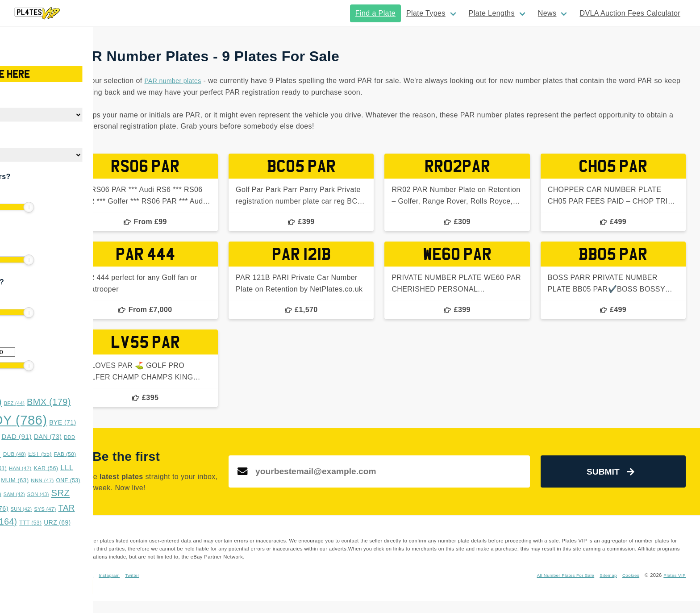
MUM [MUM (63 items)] (97, 480)
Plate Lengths (492, 13)
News (547, 13)
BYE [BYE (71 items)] (145, 422)
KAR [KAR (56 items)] (128, 468)
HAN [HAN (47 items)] (102, 468)
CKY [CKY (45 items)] (47, 437)
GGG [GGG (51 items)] (76, 468)
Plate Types (426, 13)
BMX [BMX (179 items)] (131, 402)
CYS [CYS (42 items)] (71, 437)
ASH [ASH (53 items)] (23, 403)
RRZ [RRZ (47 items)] (45, 494)
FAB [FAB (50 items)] (147, 454)
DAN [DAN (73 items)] (130, 437)
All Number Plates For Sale (554, 587)
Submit (625, 483)
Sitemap (602, 587)
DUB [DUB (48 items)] (97, 454)
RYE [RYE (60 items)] (71, 494)
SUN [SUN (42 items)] (103, 509)
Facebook (201, 587)
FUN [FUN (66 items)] (24, 468)
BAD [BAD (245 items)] (60, 402)
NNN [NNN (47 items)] (124, 480)
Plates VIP (673, 587)
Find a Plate (375, 13)
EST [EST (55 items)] (122, 454)
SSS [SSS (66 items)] (48, 509)
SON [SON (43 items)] (120, 494)
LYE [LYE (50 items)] (42, 480)
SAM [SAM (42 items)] (96, 494)
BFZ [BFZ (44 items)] (96, 403)
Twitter (255, 587)
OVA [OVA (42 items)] (21, 494)
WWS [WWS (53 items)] (24, 535)
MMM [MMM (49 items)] (68, 480)
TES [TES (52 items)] (44, 523)
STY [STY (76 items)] (77, 509)
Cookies (627, 587)
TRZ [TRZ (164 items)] (79, 522)
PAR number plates (293, 81)
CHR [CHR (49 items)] (23, 437)
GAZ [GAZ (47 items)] (50, 468)
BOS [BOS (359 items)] (37, 421)
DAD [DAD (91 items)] (99, 436)
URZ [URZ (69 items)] (139, 522)
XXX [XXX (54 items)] (51, 535)
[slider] (13, 207)
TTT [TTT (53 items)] (112, 523)
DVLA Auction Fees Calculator (630, 13)
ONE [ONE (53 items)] (150, 480)
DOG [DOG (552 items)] (53, 452)
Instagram (230, 587)
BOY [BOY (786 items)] (97, 420)
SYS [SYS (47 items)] (127, 509)
